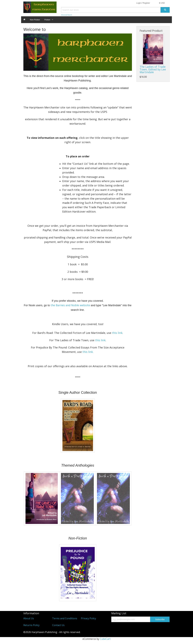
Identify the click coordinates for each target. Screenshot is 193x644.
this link (117, 333)
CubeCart (105, 639)
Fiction (47, 20)
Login (139, 3)
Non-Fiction (35, 20)
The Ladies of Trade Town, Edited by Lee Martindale (153, 69)
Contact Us (58, 625)
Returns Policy (31, 625)
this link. (88, 352)
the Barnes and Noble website (70, 305)
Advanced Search (67, 15)
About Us (29, 618)
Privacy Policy (89, 618)
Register (146, 3)
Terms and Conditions (65, 618)
